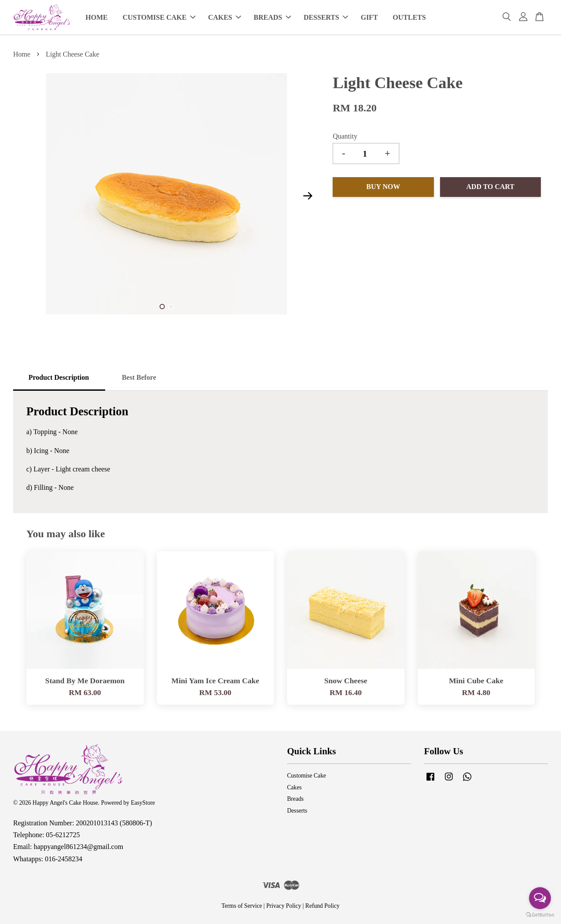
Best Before (139, 377)
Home (22, 54)
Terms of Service (242, 906)
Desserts (297, 811)
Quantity (345, 136)
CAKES (225, 17)
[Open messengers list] (540, 898)
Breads (295, 799)
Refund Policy (323, 906)
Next (308, 196)
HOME (97, 17)
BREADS (272, 17)
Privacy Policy (284, 906)
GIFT (369, 17)
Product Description (59, 377)
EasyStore (143, 803)
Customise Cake (307, 776)
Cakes (294, 787)
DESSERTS (326, 17)
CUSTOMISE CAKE (159, 17)
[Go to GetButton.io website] (540, 915)
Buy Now (383, 187)
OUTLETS (409, 17)
